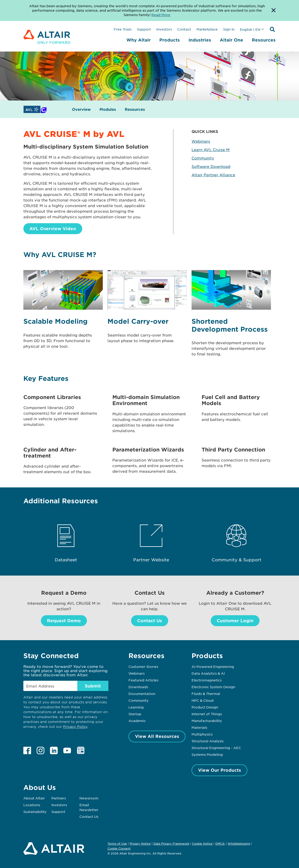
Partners (59, 798)
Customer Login (235, 621)
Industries (200, 40)
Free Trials (123, 29)
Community (203, 158)
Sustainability (35, 812)
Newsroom (89, 798)
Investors (164, 29)
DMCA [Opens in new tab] (220, 844)
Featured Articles (143, 680)
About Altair (34, 798)
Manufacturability (207, 721)
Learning (136, 707)
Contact (184, 29)
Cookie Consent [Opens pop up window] (119, 849)
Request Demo (64, 621)
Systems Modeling (207, 754)
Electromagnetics (207, 680)
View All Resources (157, 736)
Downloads (138, 687)
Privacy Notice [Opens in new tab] (140, 844)
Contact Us (150, 621)
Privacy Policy (75, 727)
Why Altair (139, 40)
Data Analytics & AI (208, 673)
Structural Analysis (208, 741)
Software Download (211, 166)
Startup (135, 714)
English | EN (250, 29)
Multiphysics (202, 734)
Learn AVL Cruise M (211, 149)
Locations (32, 805)
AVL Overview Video (53, 229)
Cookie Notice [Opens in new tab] (202, 844)
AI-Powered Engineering (213, 667)
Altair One (231, 40)
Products (170, 40)
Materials (199, 727)
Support (144, 29)
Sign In (229, 29)
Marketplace (207, 29)
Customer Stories (143, 667)
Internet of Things (207, 714)
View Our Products (220, 770)
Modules (108, 109)
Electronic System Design (213, 687)
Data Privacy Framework (171, 844)
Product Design (205, 707)
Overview (81, 109)
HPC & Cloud (203, 700)
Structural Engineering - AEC (216, 748)
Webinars (201, 141)
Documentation (142, 694)
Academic (137, 721)
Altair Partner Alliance (213, 175)
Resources (264, 40)
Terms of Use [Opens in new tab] (117, 844)
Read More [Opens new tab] (161, 15)
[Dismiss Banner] (274, 10)
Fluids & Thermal (206, 694)
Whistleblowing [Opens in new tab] (239, 844)
